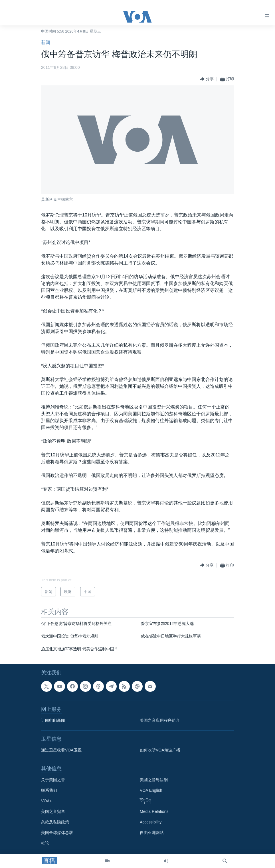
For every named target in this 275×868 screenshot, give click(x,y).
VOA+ (46, 801)
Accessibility (151, 822)
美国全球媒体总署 (57, 833)
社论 (45, 843)
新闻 (46, 42)
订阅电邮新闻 (53, 720)
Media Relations (154, 811)
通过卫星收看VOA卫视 (61, 750)
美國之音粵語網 (154, 780)
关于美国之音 (53, 780)
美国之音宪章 (53, 811)
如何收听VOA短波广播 (160, 750)
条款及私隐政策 (55, 822)
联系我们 (49, 790)
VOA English (151, 790)
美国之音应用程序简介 (160, 720)
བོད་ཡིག (145, 801)
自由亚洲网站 (152, 833)
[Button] (207, 79)
